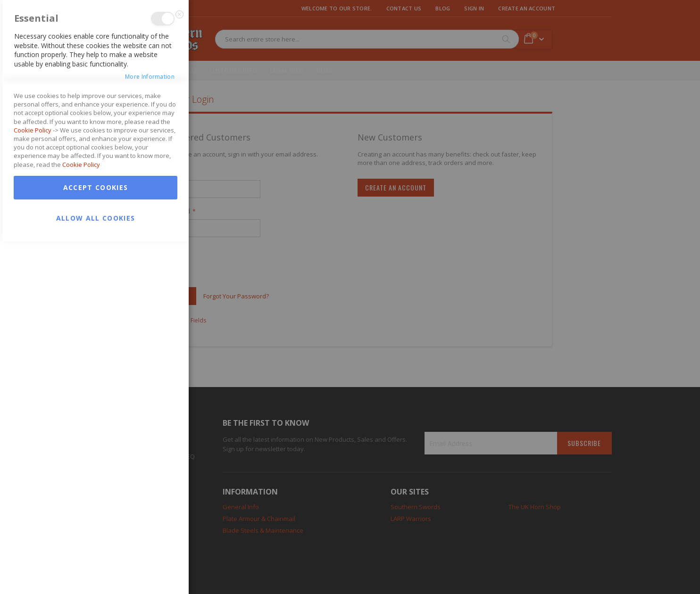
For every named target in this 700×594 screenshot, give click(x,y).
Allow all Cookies (96, 571)
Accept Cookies (96, 540)
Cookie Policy (33, 483)
